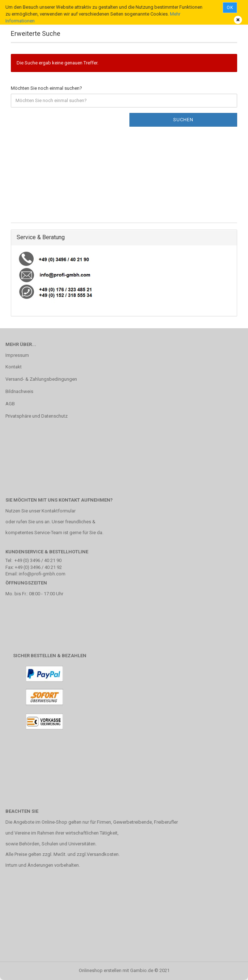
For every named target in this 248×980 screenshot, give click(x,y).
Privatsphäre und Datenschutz (37, 416)
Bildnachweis (19, 391)
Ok (230, 8)
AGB (10, 404)
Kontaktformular (59, 511)
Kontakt (14, 367)
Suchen (183, 120)
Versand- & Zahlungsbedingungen (41, 379)
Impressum (17, 355)
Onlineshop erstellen (100, 970)
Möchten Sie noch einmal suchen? (46, 88)
